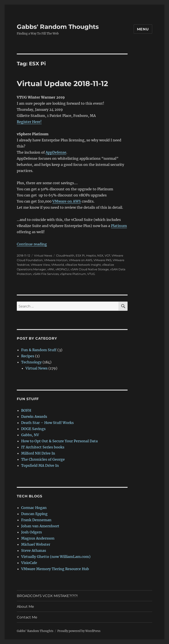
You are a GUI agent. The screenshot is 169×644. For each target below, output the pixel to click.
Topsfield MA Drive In (40, 465)
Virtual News (43, 255)
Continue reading (32, 244)
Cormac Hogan (34, 508)
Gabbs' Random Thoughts (58, 27)
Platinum (119, 226)
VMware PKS (102, 260)
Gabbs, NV (30, 435)
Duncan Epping (34, 514)
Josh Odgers (32, 532)
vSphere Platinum (73, 274)
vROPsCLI (62, 269)
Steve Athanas (34, 550)
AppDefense (56, 152)
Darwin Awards (34, 417)
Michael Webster (36, 544)
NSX (100, 255)
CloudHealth (65, 255)
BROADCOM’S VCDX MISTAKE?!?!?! (47, 596)
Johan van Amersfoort (40, 526)
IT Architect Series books (43, 447)
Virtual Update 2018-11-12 (62, 83)
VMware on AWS (67, 201)
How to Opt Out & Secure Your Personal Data (59, 441)
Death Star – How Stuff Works (47, 423)
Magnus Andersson (38, 538)
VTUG (91, 274)
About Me (25, 607)
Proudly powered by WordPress (79, 631)
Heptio (91, 255)
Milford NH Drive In (38, 453)
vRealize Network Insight (83, 265)
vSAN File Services (46, 274)
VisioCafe (29, 563)
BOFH (26, 410)
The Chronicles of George (43, 459)
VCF (108, 255)
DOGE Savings (33, 429)
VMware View (40, 265)
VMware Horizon (56, 260)
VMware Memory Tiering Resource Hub (55, 569)
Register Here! (29, 122)
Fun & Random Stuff (39, 350)
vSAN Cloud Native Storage (90, 269)
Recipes (28, 356)
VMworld (58, 265)
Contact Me (27, 617)
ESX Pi (80, 255)
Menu (143, 29)
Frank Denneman (36, 520)
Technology (31, 362)
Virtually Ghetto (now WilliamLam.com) (56, 557)
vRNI (51, 269)
